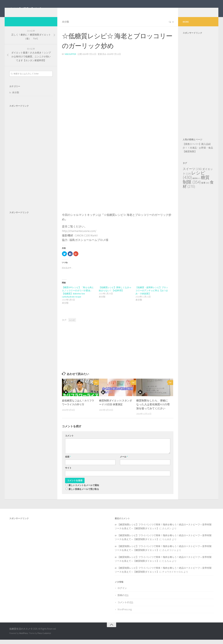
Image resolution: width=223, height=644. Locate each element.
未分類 (66, 26)
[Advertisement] (118, 84)
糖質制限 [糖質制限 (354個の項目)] (196, 184)
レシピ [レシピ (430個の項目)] (194, 180)
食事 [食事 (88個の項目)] (205, 187)
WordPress (24, 638)
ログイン (122, 592)
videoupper (70, 59)
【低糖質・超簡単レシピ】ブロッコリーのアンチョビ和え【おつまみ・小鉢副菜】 (152, 295)
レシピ (72, 324)
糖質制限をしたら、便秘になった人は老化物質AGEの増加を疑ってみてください (153, 409)
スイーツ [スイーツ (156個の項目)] (192, 174)
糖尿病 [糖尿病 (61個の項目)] (196, 183)
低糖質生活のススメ (39, 11)
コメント (69, 440)
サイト (68, 472)
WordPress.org (125, 614)
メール (124, 461)
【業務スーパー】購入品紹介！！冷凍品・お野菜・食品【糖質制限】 (198, 152)
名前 (68, 461)
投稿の (123, 599)
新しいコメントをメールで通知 (84, 490)
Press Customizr (44, 638)
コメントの (125, 607)
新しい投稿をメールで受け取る (84, 493)
